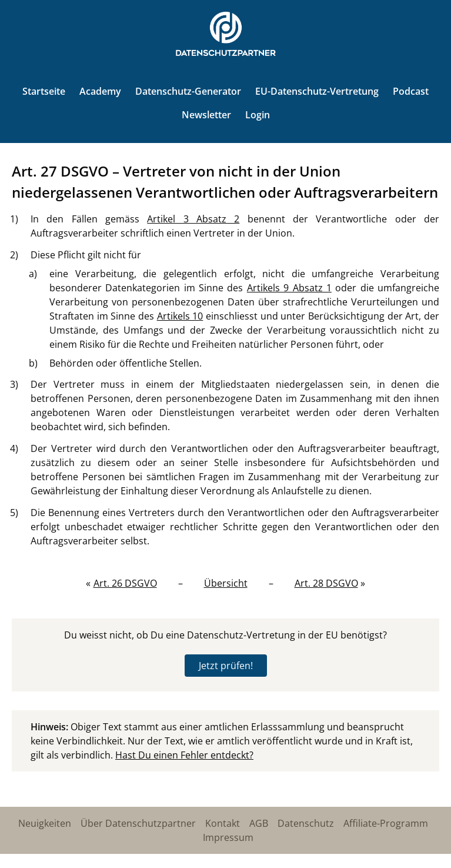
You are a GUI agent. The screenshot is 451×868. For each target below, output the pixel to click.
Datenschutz (306, 823)
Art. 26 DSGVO (125, 583)
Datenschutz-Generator (188, 91)
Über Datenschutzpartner (138, 823)
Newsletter (206, 115)
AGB (259, 823)
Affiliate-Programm (386, 823)
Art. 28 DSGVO (326, 583)
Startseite (44, 91)
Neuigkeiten (45, 823)
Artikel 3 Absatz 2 (193, 219)
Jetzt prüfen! (226, 666)
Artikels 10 (180, 316)
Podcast (411, 91)
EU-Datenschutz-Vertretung (317, 91)
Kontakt (223, 823)
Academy (100, 91)
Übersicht (226, 583)
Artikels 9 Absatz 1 (289, 288)
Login (258, 115)
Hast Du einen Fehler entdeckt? (184, 755)
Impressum (228, 837)
